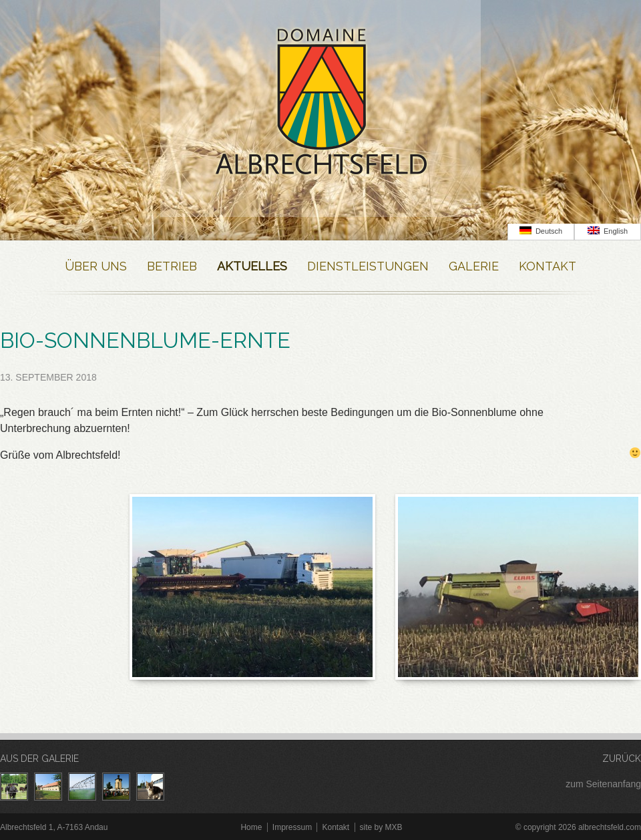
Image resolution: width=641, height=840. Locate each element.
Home (251, 827)
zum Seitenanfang (603, 784)
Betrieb (172, 266)
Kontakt (548, 266)
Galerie (474, 266)
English (608, 231)
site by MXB (381, 827)
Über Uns (96, 266)
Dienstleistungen (368, 266)
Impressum (292, 827)
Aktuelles (252, 266)
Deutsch (541, 231)
